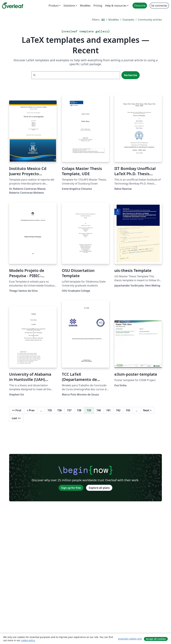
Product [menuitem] (54, 6)
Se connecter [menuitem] (159, 6)
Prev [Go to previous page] (31, 410)
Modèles (114, 20)
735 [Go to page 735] (50, 410)
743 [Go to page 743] (128, 410)
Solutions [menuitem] (69, 6)
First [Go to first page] (17, 410)
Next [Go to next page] (147, 410)
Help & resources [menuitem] (116, 6)
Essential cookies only (130, 639)
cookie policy (28, 640)
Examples (128, 20)
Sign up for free (71, 488)
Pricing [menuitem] (98, 6)
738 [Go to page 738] (79, 410)
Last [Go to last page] (16, 418)
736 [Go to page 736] (59, 410)
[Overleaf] (13, 6)
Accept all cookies (156, 639)
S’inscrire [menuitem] (140, 6)
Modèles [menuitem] (85, 6)
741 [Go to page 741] (108, 410)
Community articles (150, 20)
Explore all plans (99, 488)
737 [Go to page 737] (69, 410)
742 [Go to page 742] (118, 410)
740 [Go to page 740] (99, 410)
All (103, 20)
